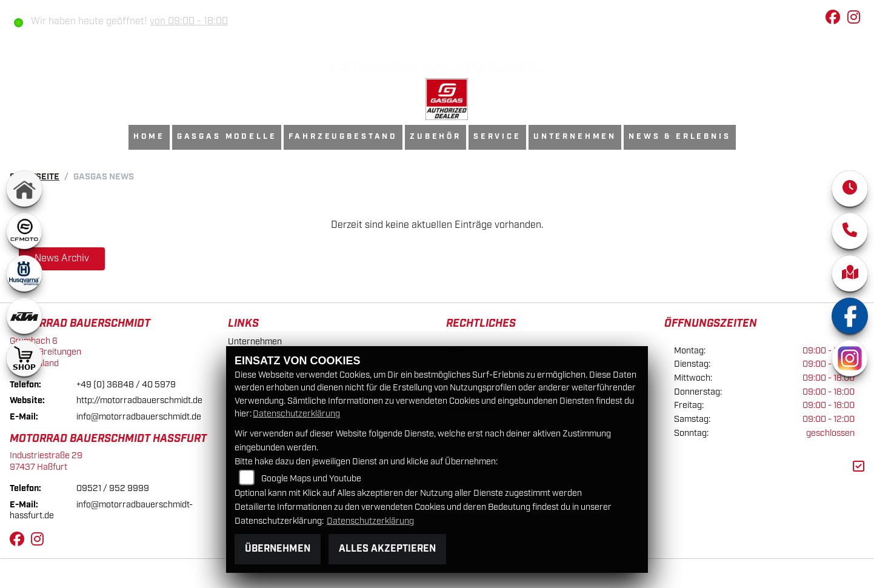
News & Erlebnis (680, 137)
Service (497, 137)
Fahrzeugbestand (343, 137)
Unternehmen (575, 137)
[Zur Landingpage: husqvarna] (24, 273)
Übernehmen (278, 549)
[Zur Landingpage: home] (24, 189)
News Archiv (62, 259)
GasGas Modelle (227, 137)
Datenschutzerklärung (296, 414)
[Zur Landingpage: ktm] (24, 316)
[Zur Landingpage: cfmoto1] (24, 231)
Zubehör (435, 137)
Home (149, 137)
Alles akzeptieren (387, 549)
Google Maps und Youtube (311, 479)
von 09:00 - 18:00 (189, 22)
